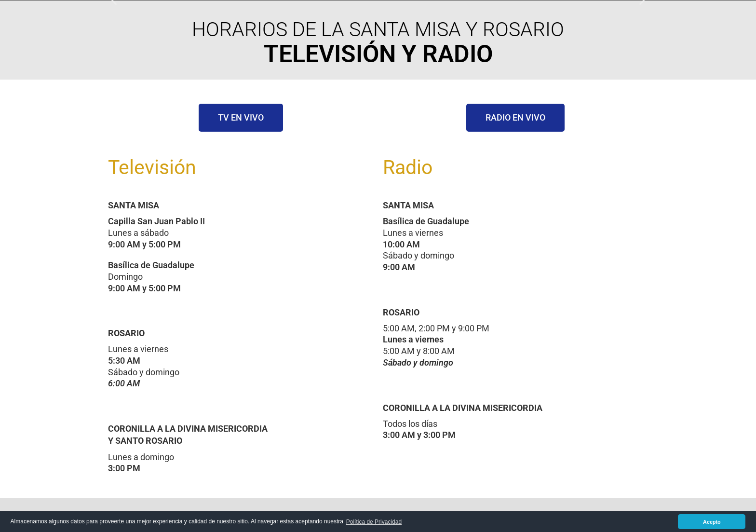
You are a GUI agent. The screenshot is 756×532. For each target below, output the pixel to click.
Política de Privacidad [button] (374, 522)
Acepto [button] (712, 522)
